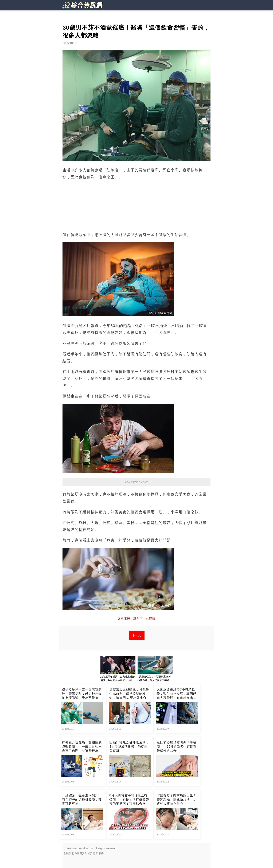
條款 (90, 853)
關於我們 (69, 853)
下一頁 (137, 635)
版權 (101, 853)
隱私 (96, 853)
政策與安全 (81, 853)
